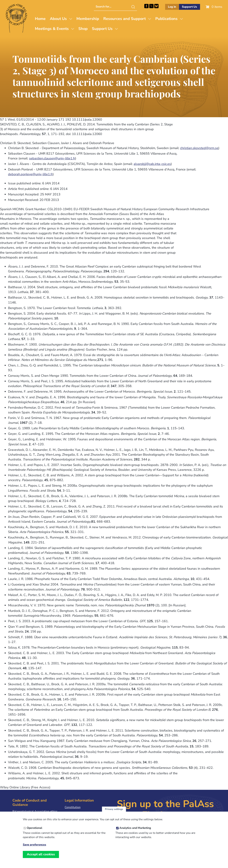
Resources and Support (125, 19)
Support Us (189, 7)
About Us (58, 19)
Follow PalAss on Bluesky (156, 6)
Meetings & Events (52, 29)
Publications (166, 19)
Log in (172, 7)
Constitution (73, 807)
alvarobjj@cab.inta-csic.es (152, 164)
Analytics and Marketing (135, 831)
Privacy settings (114, 812)
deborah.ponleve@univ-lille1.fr (30, 174)
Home (40, 19)
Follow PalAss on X (151, 6)
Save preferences (34, 848)
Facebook (146, 6)
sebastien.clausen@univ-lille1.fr (52, 158)
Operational (34, 831)
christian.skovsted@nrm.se (199, 148)
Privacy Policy (73, 813)
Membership (88, 19)
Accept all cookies (41, 857)
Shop (83, 29)
